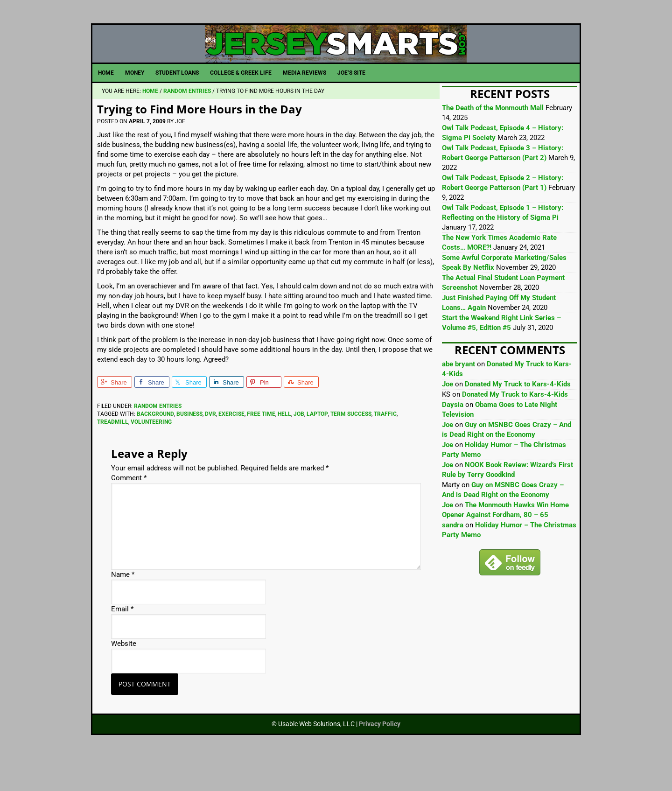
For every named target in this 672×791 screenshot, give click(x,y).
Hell (284, 447)
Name (123, 608)
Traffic (385, 447)
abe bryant (458, 397)
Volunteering (151, 455)
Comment (129, 511)
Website (124, 677)
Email (122, 642)
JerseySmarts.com (336, 60)
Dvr (210, 447)
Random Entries (158, 439)
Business (189, 447)
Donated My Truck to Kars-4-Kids (518, 417)
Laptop (317, 447)
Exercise (231, 447)
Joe (448, 417)
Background (155, 447)
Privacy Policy (380, 757)
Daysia (453, 438)
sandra (453, 558)
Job (299, 447)
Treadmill (113, 455)
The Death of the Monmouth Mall (493, 141)
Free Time (261, 447)
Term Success (351, 447)
